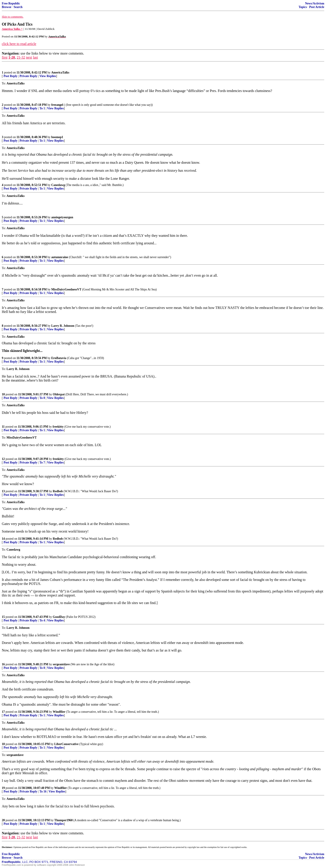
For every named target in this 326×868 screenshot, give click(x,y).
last (35, 57)
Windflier (59, 712)
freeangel (57, 105)
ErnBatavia (59, 358)
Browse (7, 7)
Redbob (58, 491)
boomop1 (57, 137)
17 (3, 712)
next (29, 57)
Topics (303, 7)
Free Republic (11, 3)
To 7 (42, 463)
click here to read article (19, 44)
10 (3, 394)
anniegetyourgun (62, 217)
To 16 (43, 791)
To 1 (42, 108)
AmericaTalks (60, 73)
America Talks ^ (12, 29)
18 (3, 744)
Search (18, 7)
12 (3, 459)
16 (3, 664)
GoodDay (59, 617)
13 (3, 491)
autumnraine (60, 257)
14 (3, 539)
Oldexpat (59, 394)
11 (3, 427)
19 (3, 788)
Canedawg (58, 185)
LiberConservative (67, 744)
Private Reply (29, 76)
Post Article (317, 7)
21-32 (21, 57)
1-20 (12, 57)
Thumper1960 (64, 820)
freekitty (58, 427)
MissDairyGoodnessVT (66, 289)
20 (3, 820)
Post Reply (10, 76)
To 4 (42, 620)
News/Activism (315, 3)
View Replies (48, 76)
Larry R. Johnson (63, 326)
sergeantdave (61, 664)
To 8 (42, 398)
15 (3, 617)
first (5, 57)
